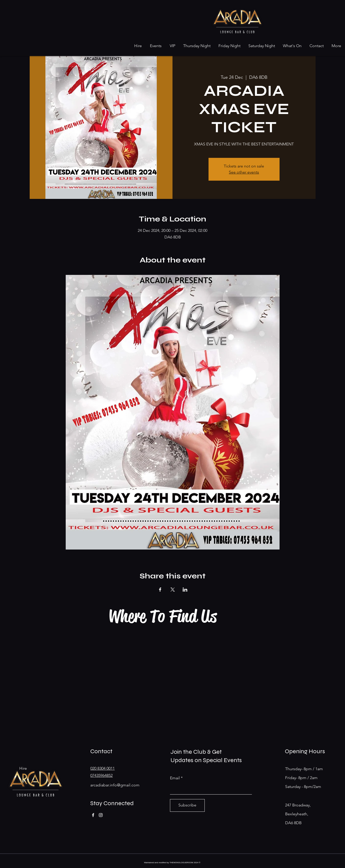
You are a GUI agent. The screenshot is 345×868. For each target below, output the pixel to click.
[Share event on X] (173, 590)
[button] (138, 46)
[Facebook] (93, 815)
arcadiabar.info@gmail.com (115, 785)
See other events (244, 172)
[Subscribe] (187, 805)
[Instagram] (101, 815)
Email (175, 778)
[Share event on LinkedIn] (185, 590)
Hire (23, 768)
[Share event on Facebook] (160, 590)
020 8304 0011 (102, 768)
